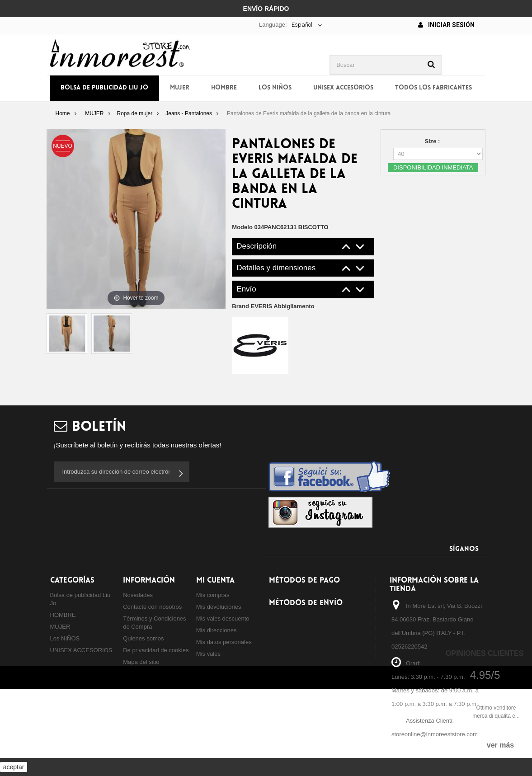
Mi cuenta (215, 581)
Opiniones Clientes (485, 653)
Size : (433, 141)
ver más (501, 745)
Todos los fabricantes (433, 88)
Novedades (138, 595)
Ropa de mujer (135, 113)
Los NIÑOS (275, 88)
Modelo (242, 227)
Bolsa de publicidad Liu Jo (104, 88)
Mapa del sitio (141, 662)
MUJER (180, 88)
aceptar (14, 767)
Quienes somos (143, 638)
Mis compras (213, 595)
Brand (273, 306)
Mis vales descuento (223, 618)
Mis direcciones (217, 630)
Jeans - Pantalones (189, 113)
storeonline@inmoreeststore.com (435, 734)
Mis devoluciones (219, 607)
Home (62, 113)
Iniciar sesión (446, 25)
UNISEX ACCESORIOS (343, 88)
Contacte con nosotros (152, 607)
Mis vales (208, 654)
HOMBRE (224, 88)
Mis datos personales (224, 642)
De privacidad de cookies (156, 650)
